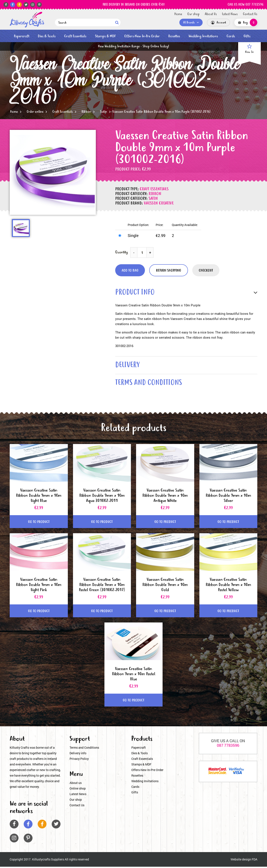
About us (76, 784)
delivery (128, 366)
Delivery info (78, 755)
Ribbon (86, 112)
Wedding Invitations (203, 36)
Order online (35, 112)
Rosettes (174, 36)
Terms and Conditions (84, 749)
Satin (103, 112)
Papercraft (22, 36)
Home (178, 14)
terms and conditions (150, 384)
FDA (255, 861)
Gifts (247, 36)
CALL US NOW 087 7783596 (246, 5)
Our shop (193, 14)
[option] (53, 172)
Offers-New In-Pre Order (142, 36)
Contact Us (250, 14)
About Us (211, 14)
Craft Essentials (75, 36)
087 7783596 (228, 747)
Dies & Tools (47, 36)
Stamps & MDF (105, 36)
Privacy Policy (79, 760)
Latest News (230, 14)
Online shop (78, 790)
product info (136, 293)
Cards (231, 36)
